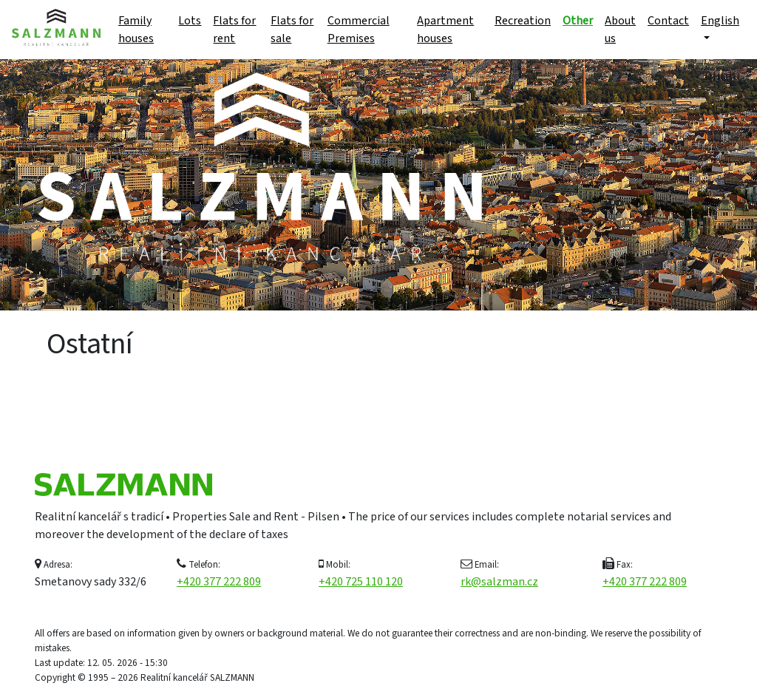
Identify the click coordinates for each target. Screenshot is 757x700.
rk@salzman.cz (499, 582)
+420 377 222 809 (219, 582)
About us (620, 30)
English (720, 21)
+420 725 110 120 (361, 582)
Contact (668, 21)
